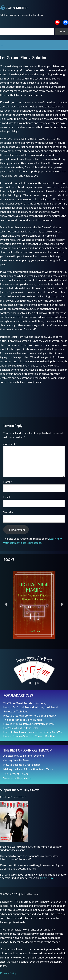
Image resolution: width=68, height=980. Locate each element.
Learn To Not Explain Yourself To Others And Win (33, 732)
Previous (6, 605)
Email (7, 497)
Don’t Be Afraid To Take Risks (21, 728)
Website (8, 512)
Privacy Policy (8, 973)
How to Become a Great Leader (22, 765)
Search (62, 31)
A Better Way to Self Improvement (24, 755)
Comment (10, 444)
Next (62, 605)
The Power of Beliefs (16, 774)
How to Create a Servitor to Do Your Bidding (30, 715)
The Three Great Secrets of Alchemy (25, 703)
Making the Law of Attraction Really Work (28, 769)
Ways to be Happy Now (17, 778)
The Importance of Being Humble (23, 720)
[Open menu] (2, 45)
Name (8, 482)
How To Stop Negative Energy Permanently (29, 724)
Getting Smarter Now (16, 760)
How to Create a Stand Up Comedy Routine (29, 736)
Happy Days (47, 878)
